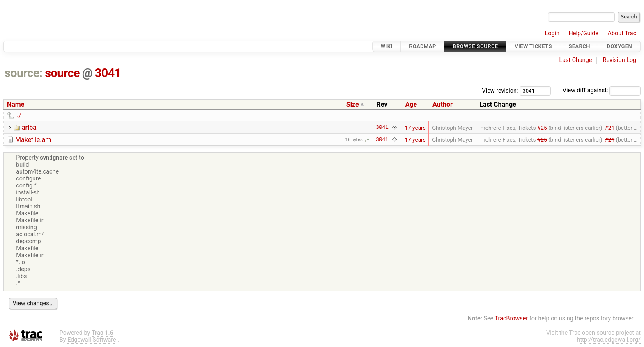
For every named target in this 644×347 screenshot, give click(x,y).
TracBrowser (512, 318)
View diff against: (602, 90)
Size (353, 104)
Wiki (387, 46)
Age (411, 104)
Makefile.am (33, 140)
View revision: (500, 90)
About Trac (622, 33)
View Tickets (533, 46)
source (62, 73)
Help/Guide (584, 33)
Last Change (575, 60)
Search (579, 46)
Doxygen (619, 46)
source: (24, 73)
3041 (108, 73)
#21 (610, 128)
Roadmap (423, 46)
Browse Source (475, 46)
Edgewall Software (92, 340)
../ (18, 115)
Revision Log (620, 60)
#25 (542, 128)
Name (16, 104)
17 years (415, 128)
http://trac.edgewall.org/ (609, 340)
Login (552, 33)
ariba (29, 127)
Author (443, 104)
